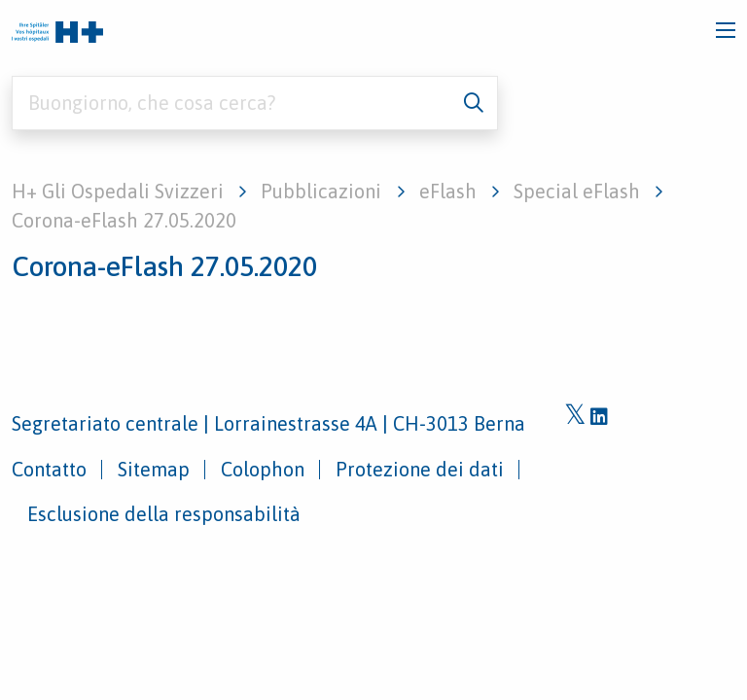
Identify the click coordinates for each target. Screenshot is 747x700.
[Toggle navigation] (726, 30)
